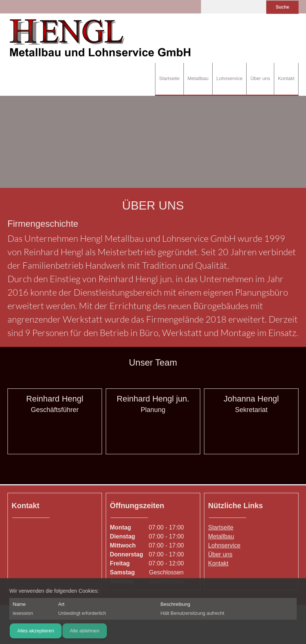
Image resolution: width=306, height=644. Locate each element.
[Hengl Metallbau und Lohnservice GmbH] (101, 38)
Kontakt (218, 563)
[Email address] (61, 433)
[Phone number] (49, 433)
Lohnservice (224, 545)
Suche (282, 7)
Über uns (220, 554)
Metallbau (221, 536)
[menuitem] (169, 79)
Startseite (221, 527)
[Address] (19, 532)
